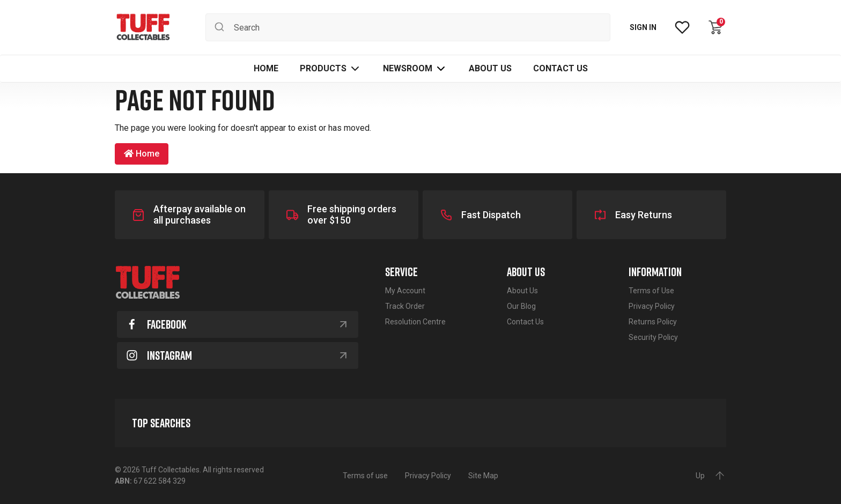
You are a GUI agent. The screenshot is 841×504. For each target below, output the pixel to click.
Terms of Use (651, 291)
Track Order (405, 306)
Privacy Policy (652, 306)
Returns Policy (653, 322)
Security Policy (653, 337)
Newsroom (408, 68)
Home (142, 154)
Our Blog (521, 306)
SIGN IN (643, 27)
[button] (331, 69)
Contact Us (525, 322)
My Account (405, 291)
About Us (522, 291)
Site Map (483, 476)
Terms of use (365, 476)
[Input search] (408, 27)
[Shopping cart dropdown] (715, 27)
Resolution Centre (415, 322)
